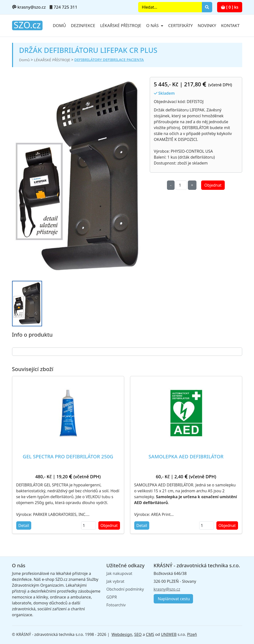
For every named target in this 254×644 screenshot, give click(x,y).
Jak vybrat (115, 581)
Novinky (207, 25)
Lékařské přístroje (121, 25)
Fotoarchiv (116, 605)
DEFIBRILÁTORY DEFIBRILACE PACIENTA (109, 60)
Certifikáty (180, 25)
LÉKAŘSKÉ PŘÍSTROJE (52, 60)
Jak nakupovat (119, 573)
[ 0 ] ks (230, 7)
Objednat (213, 185)
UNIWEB (169, 634)
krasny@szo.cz (29, 7)
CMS (150, 634)
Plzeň (192, 634)
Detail (24, 525)
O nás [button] (153, 25)
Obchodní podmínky (125, 589)
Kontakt (230, 25)
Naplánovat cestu (173, 599)
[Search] (170, 7)
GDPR (112, 597)
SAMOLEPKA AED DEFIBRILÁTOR (186, 457)
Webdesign (122, 634)
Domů (60, 25)
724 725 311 (65, 7)
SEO (138, 634)
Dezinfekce (83, 25)
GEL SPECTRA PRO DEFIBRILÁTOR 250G (68, 457)
